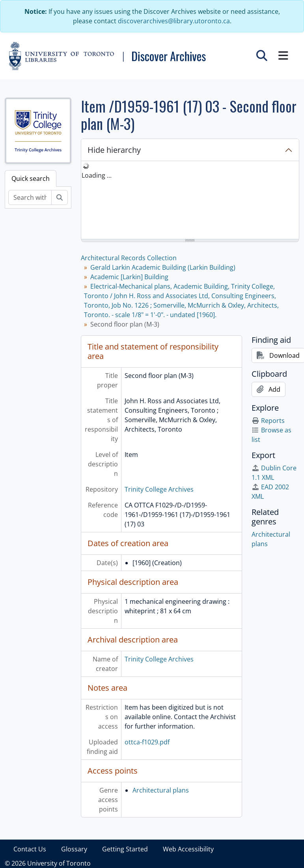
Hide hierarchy (114, 150)
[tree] (190, 201)
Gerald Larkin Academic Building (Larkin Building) (163, 267)
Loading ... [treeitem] (97, 175)
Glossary (74, 849)
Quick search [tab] (31, 178)
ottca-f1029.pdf (147, 742)
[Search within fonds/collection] (30, 197)
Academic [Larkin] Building (129, 277)
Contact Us (30, 849)
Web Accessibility (188, 849)
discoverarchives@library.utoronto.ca (174, 21)
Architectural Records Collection (129, 258)
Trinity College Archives (159, 489)
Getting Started (125, 849)
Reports (268, 421)
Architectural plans (161, 790)
